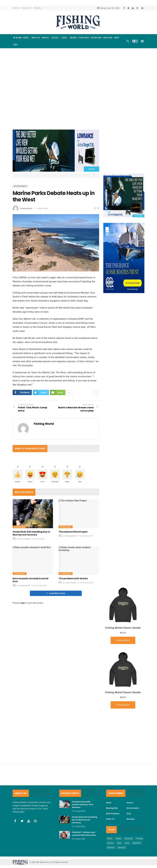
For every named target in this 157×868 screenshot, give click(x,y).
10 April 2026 (78, 839)
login (23, 603)
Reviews (131, 819)
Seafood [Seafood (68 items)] (111, 848)
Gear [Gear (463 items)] (119, 843)
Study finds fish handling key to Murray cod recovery (31, 533)
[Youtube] (133, 8)
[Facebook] (124, 8)
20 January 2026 (85, 583)
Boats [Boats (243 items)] (110, 839)
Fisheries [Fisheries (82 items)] (129, 839)
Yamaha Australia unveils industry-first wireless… (83, 804)
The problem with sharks (73, 579)
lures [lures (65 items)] (127, 843)
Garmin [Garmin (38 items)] (110, 843)
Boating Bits (112, 808)
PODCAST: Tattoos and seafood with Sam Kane (84, 834)
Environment (20, 186)
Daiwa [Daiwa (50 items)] (118, 839)
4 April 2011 (43, 208)
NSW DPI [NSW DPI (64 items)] (137, 843)
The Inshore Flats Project (73, 532)
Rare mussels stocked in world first (30, 580)
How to (130, 803)
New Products (113, 814)
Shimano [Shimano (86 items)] (122, 848)
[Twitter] (128, 8)
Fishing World (26, 208)
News (109, 803)
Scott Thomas (25, 539)
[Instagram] (137, 8)
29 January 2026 (85, 536)
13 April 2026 (38, 539)
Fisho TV (110, 819)
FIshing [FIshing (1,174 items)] (139, 839)
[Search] (128, 41)
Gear (129, 814)
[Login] (142, 41)
